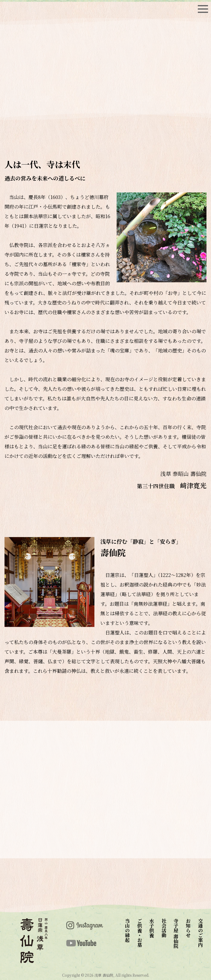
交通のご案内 (200, 933)
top (39, 9)
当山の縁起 (128, 930)
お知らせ (188, 928)
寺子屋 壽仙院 (176, 933)
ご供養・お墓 (140, 933)
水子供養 (152, 928)
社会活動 (164, 928)
